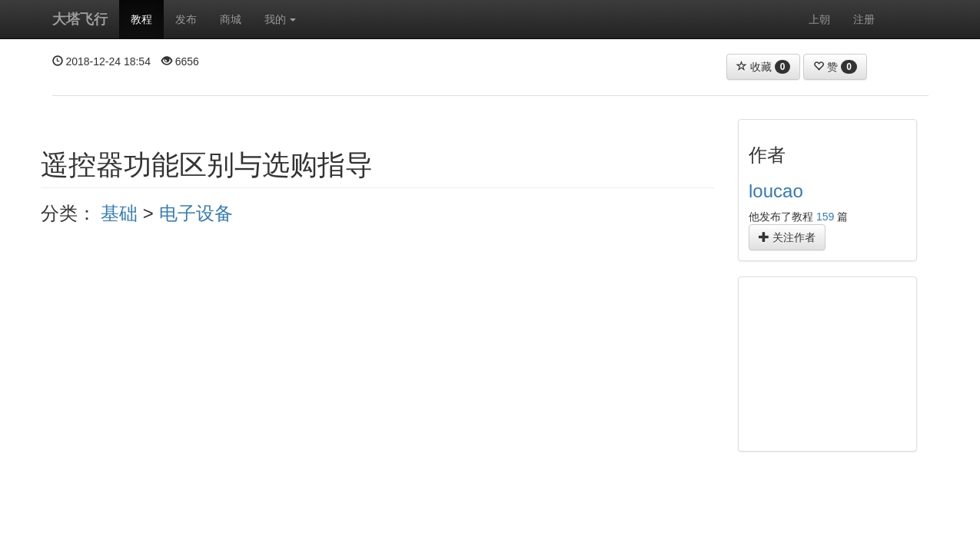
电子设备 (196, 213)
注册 (864, 19)
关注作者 (787, 237)
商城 (231, 19)
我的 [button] (281, 19)
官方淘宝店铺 (790, 539)
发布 (186, 19)
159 (825, 217)
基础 (119, 213)
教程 (141, 19)
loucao (776, 191)
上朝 (819, 19)
